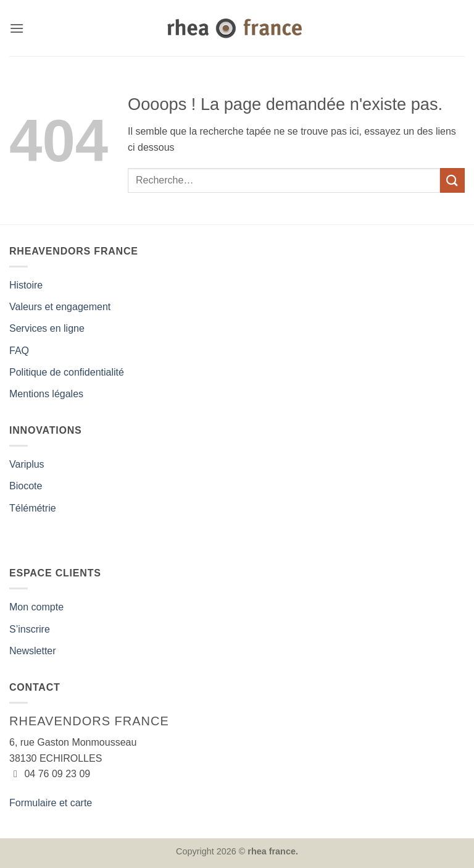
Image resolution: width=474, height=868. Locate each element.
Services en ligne (47, 328)
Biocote (26, 486)
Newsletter (33, 651)
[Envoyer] (452, 180)
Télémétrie (33, 508)
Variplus (27, 464)
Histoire (26, 285)
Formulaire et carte (51, 803)
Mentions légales (46, 394)
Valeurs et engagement (60, 307)
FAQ (19, 351)
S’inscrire (30, 629)
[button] (17, 28)
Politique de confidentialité (67, 372)
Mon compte (36, 607)
